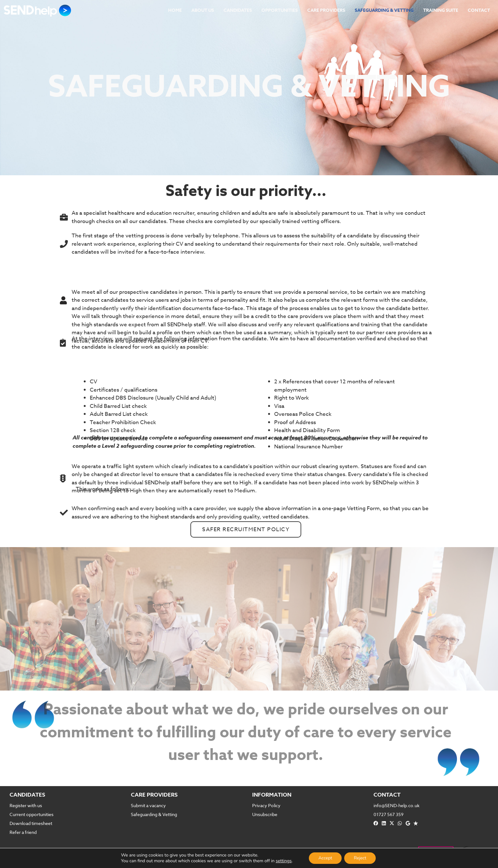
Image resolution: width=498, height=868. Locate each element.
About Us (203, 10)
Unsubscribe (265, 814)
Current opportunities (32, 814)
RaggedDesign (255, 864)
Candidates (238, 10)
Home (175, 10)
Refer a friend (23, 832)
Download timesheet (31, 823)
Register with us (26, 805)
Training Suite (441, 10)
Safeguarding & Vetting (384, 10)
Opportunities (280, 10)
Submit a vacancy (148, 805)
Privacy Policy (266, 805)
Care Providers (326, 10)
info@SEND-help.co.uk (396, 805)
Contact (479, 10)
